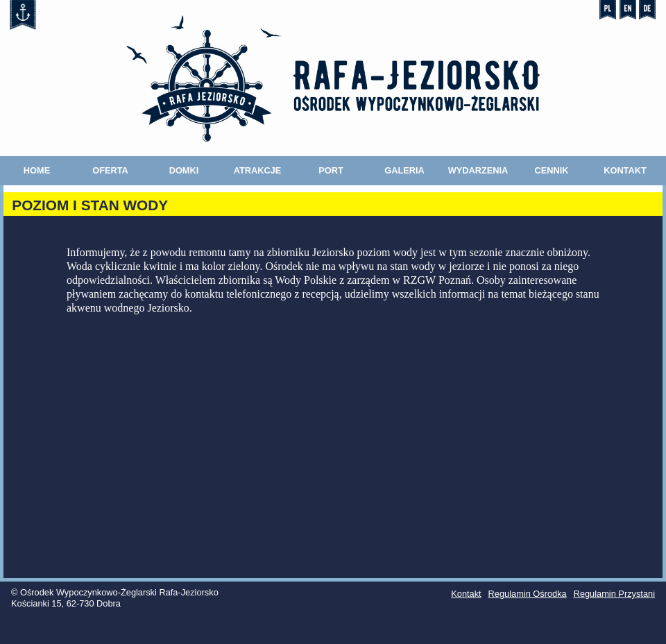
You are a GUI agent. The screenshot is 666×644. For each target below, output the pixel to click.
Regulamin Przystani (614, 594)
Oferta (110, 170)
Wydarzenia (478, 170)
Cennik (551, 170)
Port (331, 170)
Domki (184, 170)
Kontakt (625, 170)
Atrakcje (258, 170)
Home (37, 170)
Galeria (404, 170)
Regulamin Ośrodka (528, 594)
